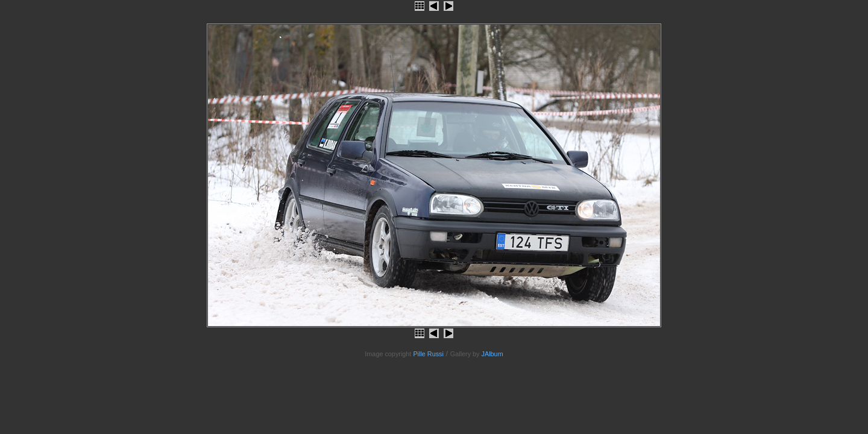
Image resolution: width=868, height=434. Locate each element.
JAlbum (492, 354)
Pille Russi (428, 354)
